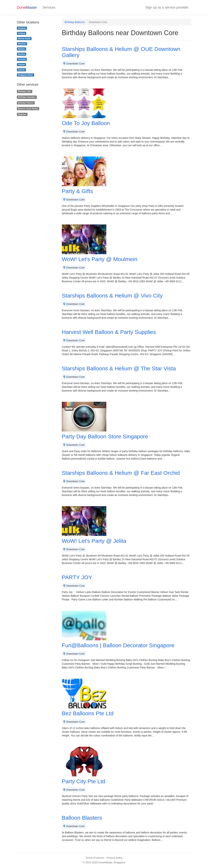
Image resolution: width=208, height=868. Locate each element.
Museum (22, 44)
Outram (21, 64)
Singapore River (26, 75)
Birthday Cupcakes (27, 97)
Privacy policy (115, 858)
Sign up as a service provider (167, 7)
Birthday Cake (25, 91)
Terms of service (95, 858)
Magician (22, 114)
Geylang (22, 28)
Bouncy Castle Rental (28, 109)
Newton (22, 49)
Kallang (22, 33)
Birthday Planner (26, 103)
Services (49, 7)
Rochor (21, 70)
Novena (22, 54)
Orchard (22, 59)
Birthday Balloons (75, 22)
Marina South (24, 38)
